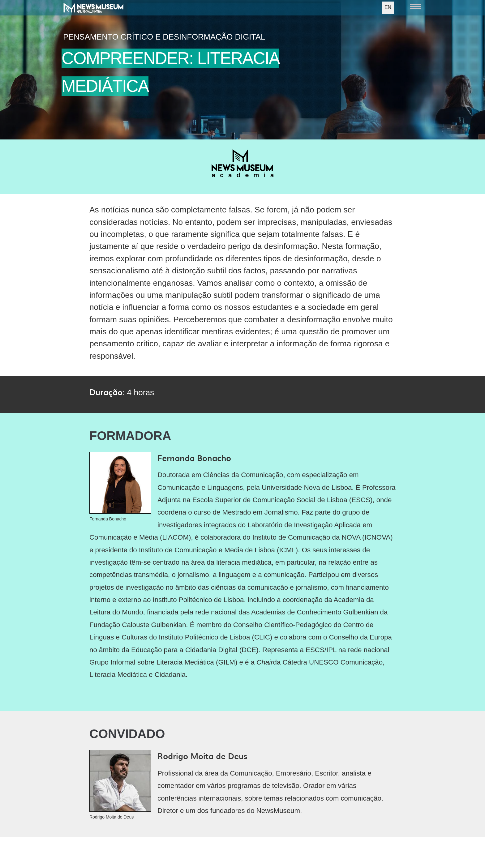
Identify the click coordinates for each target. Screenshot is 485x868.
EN (388, 7)
